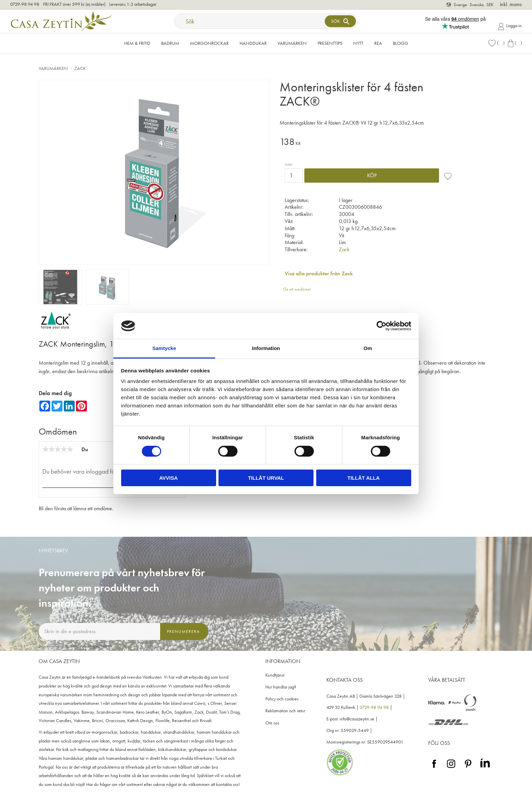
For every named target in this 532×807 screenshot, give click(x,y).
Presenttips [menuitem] (330, 43)
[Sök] (340, 21)
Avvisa (168, 478)
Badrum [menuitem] (170, 43)
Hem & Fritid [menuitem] (137, 43)
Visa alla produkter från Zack (319, 273)
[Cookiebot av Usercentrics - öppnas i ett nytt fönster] (382, 326)
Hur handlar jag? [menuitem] (281, 687)
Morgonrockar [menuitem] (209, 43)
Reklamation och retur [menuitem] (285, 711)
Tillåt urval (266, 478)
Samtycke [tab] (164, 348)
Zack (344, 249)
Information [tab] (266, 348)
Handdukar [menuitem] (253, 43)
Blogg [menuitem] (401, 43)
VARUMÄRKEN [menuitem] (292, 43)
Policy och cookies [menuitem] (282, 699)
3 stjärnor (58, 449)
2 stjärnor (52, 449)
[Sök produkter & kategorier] (250, 21)
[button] (496, 43)
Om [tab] (368, 348)
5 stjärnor (70, 449)
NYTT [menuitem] (358, 43)
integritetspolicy (124, 646)
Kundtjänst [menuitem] (275, 675)
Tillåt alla (364, 478)
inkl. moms (511, 4)
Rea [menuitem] (378, 43)
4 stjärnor (64, 449)
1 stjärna (45, 449)
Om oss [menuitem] (272, 723)
